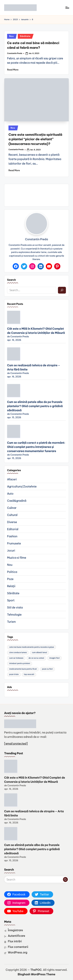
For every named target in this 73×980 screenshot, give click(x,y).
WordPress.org (18, 952)
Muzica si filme (17, 558)
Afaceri (12, 479)
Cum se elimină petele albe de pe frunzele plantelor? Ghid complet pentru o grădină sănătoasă (35, 406)
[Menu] (67, 8)
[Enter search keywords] (36, 879)
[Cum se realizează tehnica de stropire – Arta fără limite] (14, 354)
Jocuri (11, 551)
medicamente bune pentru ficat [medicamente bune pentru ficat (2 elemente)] (23, 669)
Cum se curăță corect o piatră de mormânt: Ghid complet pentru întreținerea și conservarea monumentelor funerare (36, 447)
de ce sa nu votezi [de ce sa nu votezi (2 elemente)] (36, 658)
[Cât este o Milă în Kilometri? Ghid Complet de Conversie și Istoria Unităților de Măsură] (14, 317)
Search (11, 280)
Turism (11, 622)
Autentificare (17, 936)
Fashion (12, 536)
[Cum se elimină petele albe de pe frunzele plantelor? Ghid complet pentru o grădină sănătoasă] (14, 391)
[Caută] (62, 290)
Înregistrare (15, 930)
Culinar (12, 508)
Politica (12, 572)
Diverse (12, 522)
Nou (11, 36)
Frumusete (14, 543)
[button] (65, 879)
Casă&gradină (17, 501)
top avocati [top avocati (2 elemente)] (29, 674)
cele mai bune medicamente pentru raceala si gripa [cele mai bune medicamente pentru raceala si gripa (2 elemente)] (32, 647)
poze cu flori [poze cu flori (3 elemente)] (47, 669)
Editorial (13, 529)
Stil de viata (15, 607)
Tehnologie (14, 615)
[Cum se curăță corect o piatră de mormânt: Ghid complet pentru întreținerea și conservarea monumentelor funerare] (14, 431)
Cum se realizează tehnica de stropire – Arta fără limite (34, 367)
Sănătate (25, 36)
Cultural (12, 515)
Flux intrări (15, 941)
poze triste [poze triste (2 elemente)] (14, 674)
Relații (11, 586)
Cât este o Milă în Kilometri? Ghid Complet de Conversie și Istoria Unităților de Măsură (36, 331)
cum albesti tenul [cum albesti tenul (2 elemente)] (39, 652)
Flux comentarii (18, 947)
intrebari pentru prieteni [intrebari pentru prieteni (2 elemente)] (20, 663)
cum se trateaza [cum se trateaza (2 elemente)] (16, 658)
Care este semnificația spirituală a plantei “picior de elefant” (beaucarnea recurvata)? (35, 139)
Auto (10, 494)
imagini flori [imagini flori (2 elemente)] (54, 658)
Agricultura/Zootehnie (22, 486)
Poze (10, 579)
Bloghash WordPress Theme (36, 974)
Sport (11, 600)
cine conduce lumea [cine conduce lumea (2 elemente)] (18, 652)
